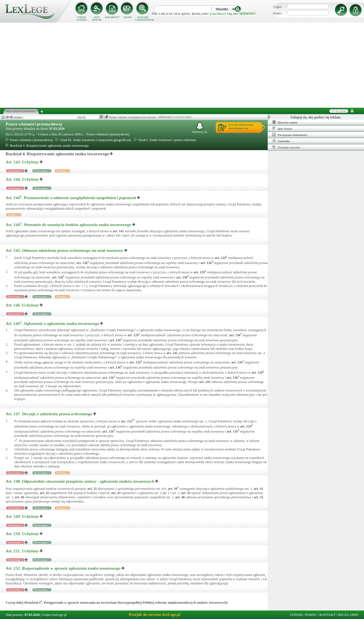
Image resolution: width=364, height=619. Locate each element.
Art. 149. (23, 516)
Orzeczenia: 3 (15, 473)
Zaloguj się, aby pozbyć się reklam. (316, 117)
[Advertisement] (182, 65)
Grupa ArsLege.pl (54, 615)
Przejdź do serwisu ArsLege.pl (155, 615)
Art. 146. (23, 305)
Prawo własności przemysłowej (34, 124)
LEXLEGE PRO (182, 117)
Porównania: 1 (42, 171)
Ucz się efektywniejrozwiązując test (241, 126)
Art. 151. (23, 551)
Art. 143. (23, 162)
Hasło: (277, 13)
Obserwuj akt (200, 128)
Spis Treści (282, 128)
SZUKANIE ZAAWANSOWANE (143, 19)
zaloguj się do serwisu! (233, 14)
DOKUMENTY (112, 17)
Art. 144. (23, 179)
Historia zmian (285, 122)
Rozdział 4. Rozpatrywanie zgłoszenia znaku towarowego (47, 146)
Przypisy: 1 (62, 171)
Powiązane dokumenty (290, 135)
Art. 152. (64, 568)
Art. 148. (80, 481)
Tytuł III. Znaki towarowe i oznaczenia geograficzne (93, 140)
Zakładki (281, 141)
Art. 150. (23, 534)
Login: (278, 7)
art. (118, 231)
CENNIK (127, 17)
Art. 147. (49, 414)
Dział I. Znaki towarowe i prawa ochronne (165, 140)
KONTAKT (328, 615)
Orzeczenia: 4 (15, 297)
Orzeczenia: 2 (15, 171)
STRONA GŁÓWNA (82, 19)
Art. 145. (65, 250)
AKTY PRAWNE (97, 19)
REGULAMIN (348, 615)
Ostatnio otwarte (286, 147)
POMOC (311, 615)
